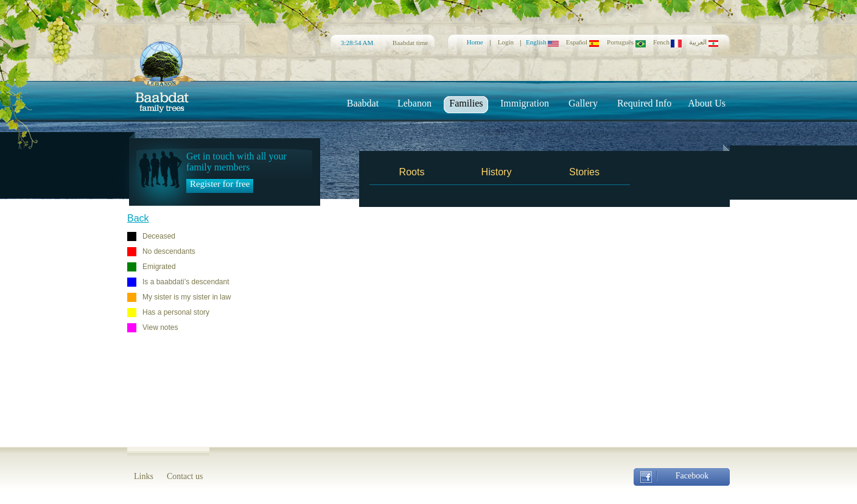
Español (583, 42)
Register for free (220, 184)
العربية (704, 42)
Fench (667, 42)
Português (626, 42)
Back (138, 218)
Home (475, 42)
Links (144, 476)
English (542, 42)
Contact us (185, 476)
